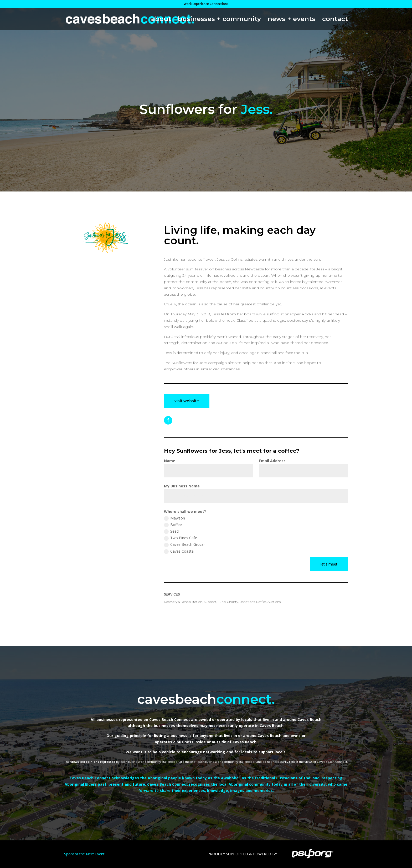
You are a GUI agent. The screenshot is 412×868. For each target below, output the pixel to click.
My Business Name (182, 486)
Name (170, 461)
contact (335, 20)
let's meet (329, 564)
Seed (171, 531)
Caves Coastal (179, 551)
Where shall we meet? (185, 511)
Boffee (173, 525)
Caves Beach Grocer (184, 544)
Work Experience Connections (206, 4)
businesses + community (219, 20)
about (161, 20)
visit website (187, 401)
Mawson (174, 518)
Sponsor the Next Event (84, 854)
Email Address (272, 461)
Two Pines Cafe (181, 538)
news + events (292, 20)
